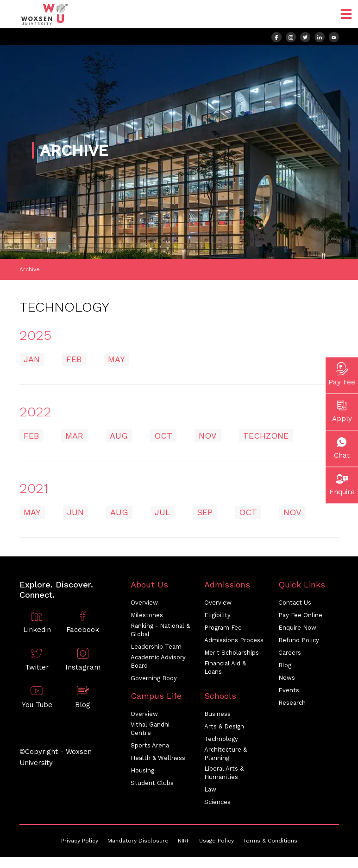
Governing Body (154, 678)
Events (289, 690)
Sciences (217, 802)
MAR (74, 436)
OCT (163, 436)
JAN (32, 359)
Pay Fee (342, 373)
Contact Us (295, 603)
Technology (221, 739)
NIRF (184, 841)
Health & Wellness (158, 758)
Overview (144, 603)
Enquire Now (297, 628)
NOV (208, 436)
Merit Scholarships (232, 653)
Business (217, 714)
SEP (205, 512)
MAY (116, 359)
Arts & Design (224, 726)
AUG (119, 436)
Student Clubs (152, 783)
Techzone (266, 436)
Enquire (342, 483)
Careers (290, 653)
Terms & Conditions (270, 841)
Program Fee (223, 628)
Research (292, 703)
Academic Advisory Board (158, 661)
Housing (142, 770)
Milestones (147, 615)
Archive (30, 269)
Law (210, 789)
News (287, 678)
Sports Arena (150, 745)
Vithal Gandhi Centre (150, 729)
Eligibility (217, 615)
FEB (74, 359)
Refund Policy (299, 640)
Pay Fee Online (300, 615)
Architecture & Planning (226, 754)
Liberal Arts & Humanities (224, 773)
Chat (342, 447)
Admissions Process (234, 640)
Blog (285, 665)
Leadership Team (156, 647)
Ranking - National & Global (160, 630)
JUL (163, 512)
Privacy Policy (80, 841)
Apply (342, 410)
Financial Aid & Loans (225, 667)
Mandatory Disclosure (138, 841)
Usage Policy (217, 841)
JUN (75, 512)
